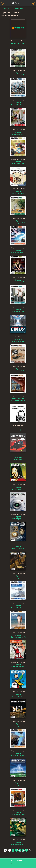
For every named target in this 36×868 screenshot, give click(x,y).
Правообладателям (18, 864)
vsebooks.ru (21, 861)
